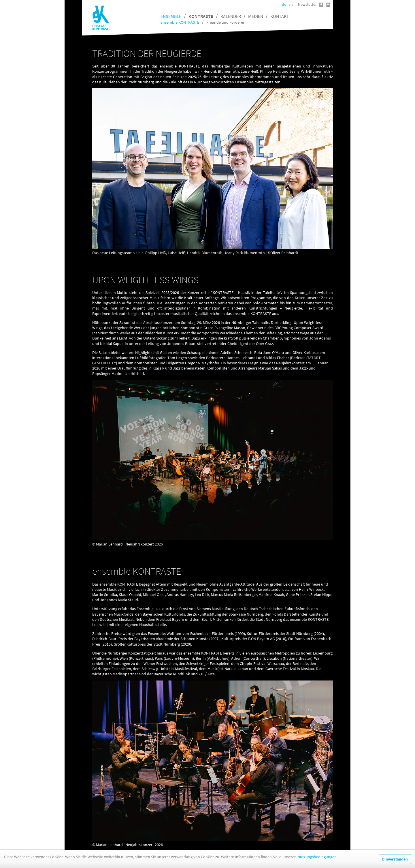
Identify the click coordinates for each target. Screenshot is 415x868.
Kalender (231, 16)
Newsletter (307, 4)
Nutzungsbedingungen (317, 857)
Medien (256, 16)
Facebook (321, 4)
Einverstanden (395, 859)
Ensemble (171, 16)
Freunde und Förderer (225, 22)
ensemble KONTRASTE (180, 22)
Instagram (328, 4)
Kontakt (280, 16)
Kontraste (201, 16)
